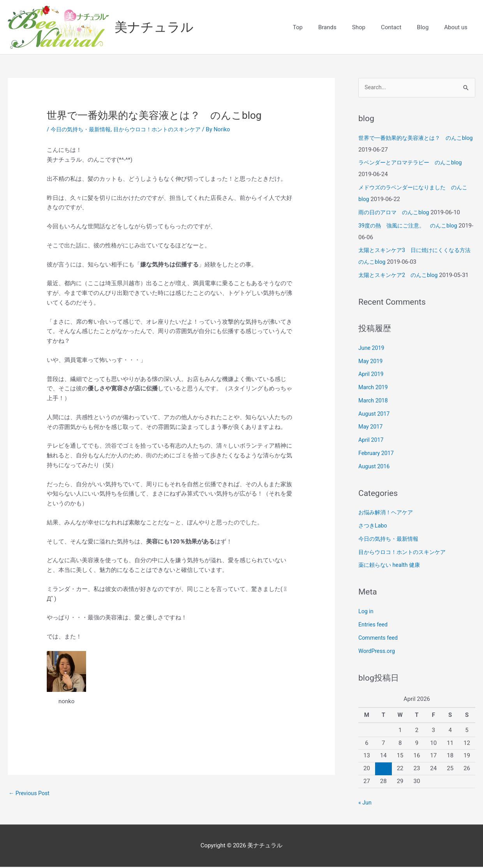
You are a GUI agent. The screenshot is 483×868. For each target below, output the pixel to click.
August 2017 (375, 415)
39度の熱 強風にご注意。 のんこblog (411, 227)
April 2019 (372, 375)
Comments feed (379, 639)
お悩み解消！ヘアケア (388, 513)
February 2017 (377, 454)
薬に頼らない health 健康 (391, 566)
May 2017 (371, 428)
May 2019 (371, 362)
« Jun (365, 804)
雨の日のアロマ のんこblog (396, 213)
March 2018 (374, 402)
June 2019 (372, 349)
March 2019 (374, 388)
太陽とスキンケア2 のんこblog (401, 276)
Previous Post (30, 794)
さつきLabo (374, 527)
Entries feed (374, 626)
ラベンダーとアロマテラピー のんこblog (414, 164)
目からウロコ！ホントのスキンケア (164, 130)
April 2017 (372, 441)
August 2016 (375, 467)
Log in (366, 612)
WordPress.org (378, 652)
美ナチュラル (157, 27)
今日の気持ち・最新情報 (83, 130)
